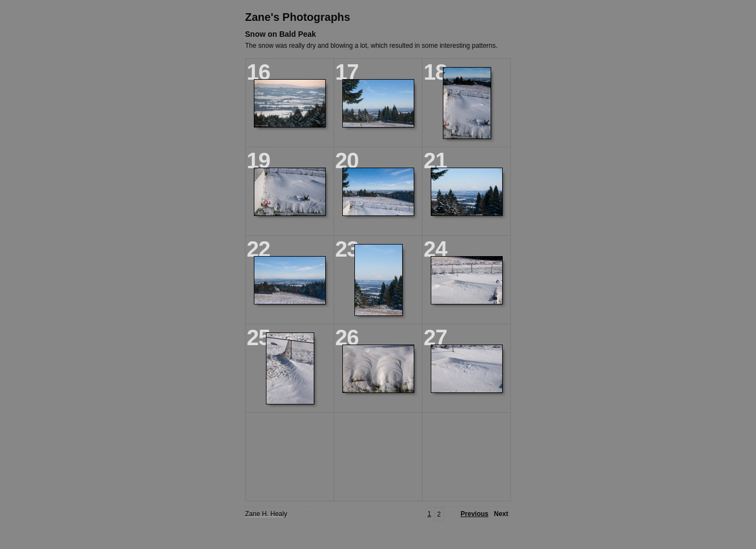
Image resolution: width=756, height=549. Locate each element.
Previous (474, 514)
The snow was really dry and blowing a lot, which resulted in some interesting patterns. (371, 46)
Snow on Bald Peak (280, 34)
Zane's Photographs (298, 17)
